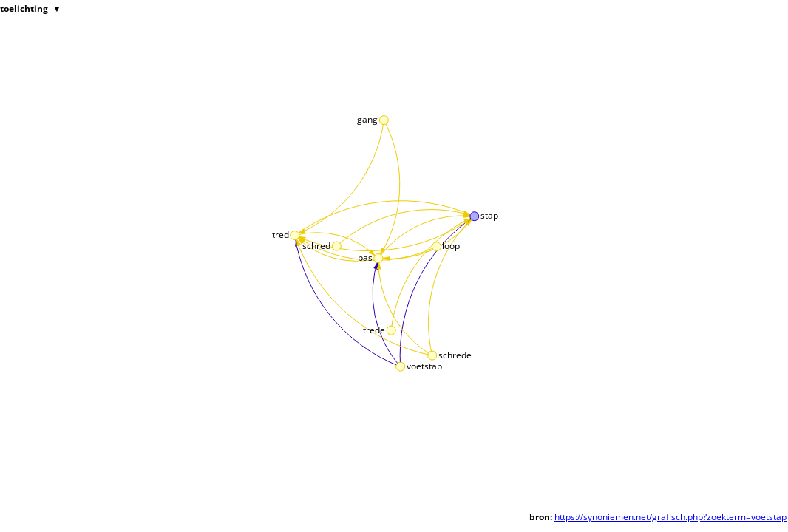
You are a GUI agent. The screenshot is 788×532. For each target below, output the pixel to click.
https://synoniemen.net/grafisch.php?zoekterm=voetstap (670, 517)
